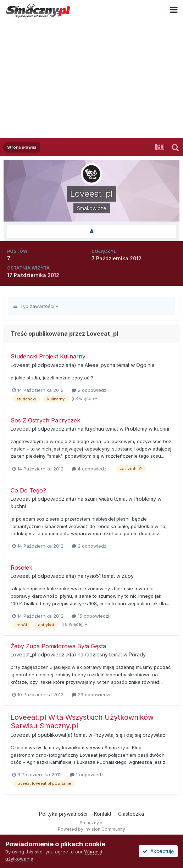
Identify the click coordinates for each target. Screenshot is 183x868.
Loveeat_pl (23, 365)
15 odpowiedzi (90, 616)
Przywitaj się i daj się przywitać (129, 735)
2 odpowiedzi (90, 390)
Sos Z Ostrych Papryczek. (46, 420)
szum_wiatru (99, 499)
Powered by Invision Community (91, 829)
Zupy (128, 576)
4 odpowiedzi (90, 469)
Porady (137, 654)
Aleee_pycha (100, 365)
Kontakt (103, 814)
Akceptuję (158, 851)
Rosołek (21, 568)
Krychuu (94, 429)
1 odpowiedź (87, 774)
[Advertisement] (91, 74)
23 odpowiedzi (91, 694)
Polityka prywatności (63, 814)
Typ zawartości (36, 306)
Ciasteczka (131, 814)
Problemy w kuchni (147, 429)
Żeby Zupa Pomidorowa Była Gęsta (58, 646)
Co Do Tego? (28, 490)
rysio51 (93, 576)
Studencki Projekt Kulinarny (48, 356)
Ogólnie (145, 365)
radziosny (96, 654)
